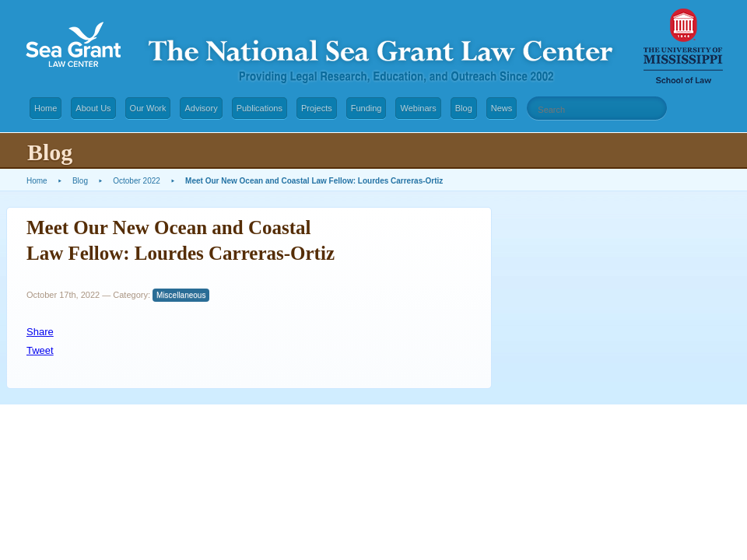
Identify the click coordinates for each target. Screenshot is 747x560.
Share (40, 332)
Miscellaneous (181, 295)
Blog (464, 108)
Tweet (40, 350)
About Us (93, 108)
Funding (366, 108)
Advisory (201, 108)
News (502, 108)
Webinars (418, 108)
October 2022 (137, 181)
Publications (260, 108)
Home (46, 108)
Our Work (148, 108)
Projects (317, 108)
